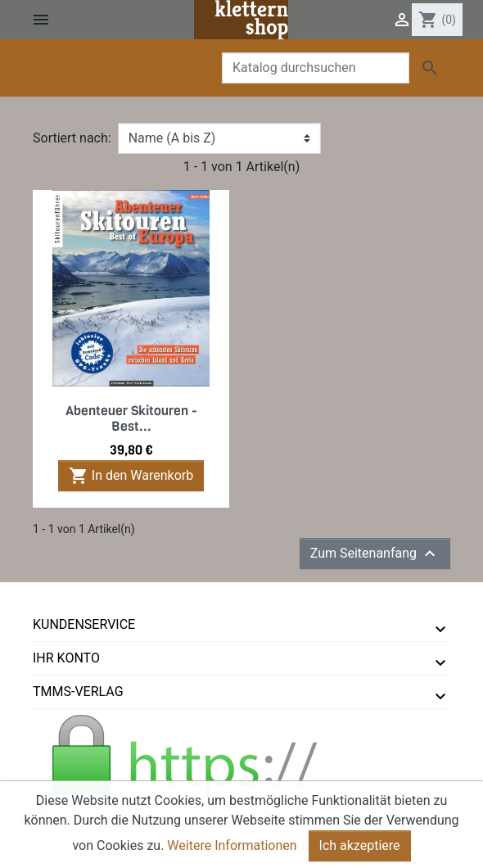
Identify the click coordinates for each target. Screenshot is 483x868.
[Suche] (316, 68)
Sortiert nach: (72, 138)
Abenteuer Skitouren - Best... (131, 418)
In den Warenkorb (131, 476)
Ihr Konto (66, 658)
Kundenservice (84, 624)
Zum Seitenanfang (375, 554)
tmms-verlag (78, 692)
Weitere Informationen (232, 856)
